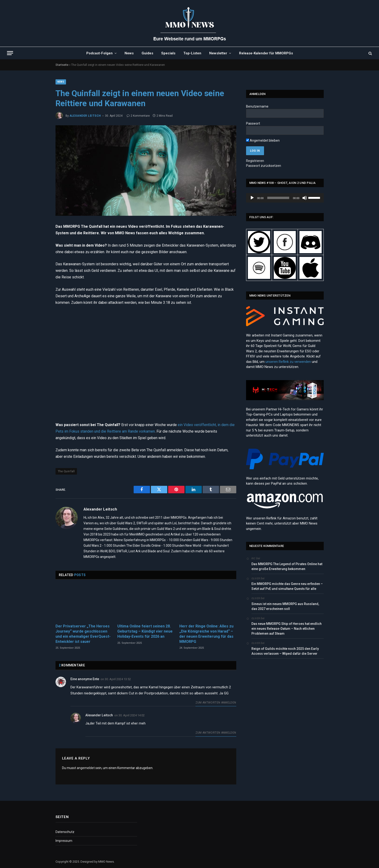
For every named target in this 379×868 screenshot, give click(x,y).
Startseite (62, 65)
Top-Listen (192, 53)
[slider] (278, 198)
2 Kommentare (138, 116)
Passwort (253, 123)
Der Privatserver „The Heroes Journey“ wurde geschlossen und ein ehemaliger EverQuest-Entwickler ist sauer (83, 634)
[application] (285, 198)
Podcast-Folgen (99, 53)
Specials (168, 53)
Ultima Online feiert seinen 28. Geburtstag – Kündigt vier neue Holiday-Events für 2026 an (145, 631)
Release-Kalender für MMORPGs (266, 53)
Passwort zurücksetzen (264, 166)
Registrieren (255, 161)
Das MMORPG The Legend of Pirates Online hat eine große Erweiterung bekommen (287, 566)
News (129, 53)
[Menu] (10, 53)
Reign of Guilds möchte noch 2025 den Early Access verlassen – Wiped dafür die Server (285, 651)
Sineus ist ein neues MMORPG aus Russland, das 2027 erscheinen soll (285, 606)
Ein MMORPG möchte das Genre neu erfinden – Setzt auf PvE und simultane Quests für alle (287, 586)
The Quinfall (66, 471)
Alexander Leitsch (85, 116)
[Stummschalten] (305, 198)
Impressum (64, 841)
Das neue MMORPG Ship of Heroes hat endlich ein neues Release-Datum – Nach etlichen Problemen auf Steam (287, 629)
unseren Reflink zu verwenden (288, 362)
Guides (147, 53)
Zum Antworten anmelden (216, 703)
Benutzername (257, 106)
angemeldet (86, 768)
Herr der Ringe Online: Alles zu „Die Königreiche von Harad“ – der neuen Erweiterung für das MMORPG (206, 634)
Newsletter (218, 53)
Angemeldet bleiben (263, 140)
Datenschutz (65, 832)
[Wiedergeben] (252, 198)
